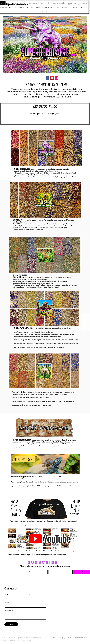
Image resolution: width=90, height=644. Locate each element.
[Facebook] (47, 78)
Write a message (9, 611)
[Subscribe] (81, 572)
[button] (80, 4)
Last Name (30, 595)
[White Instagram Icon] (85, 327)
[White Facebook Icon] (85, 317)
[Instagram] (56, 78)
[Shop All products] (47, 504)
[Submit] (11, 624)
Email (6, 603)
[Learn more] (37, 468)
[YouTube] (52, 78)
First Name (8, 595)
